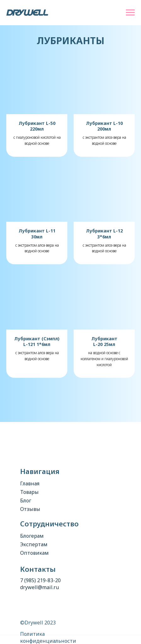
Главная (30, 483)
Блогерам (32, 536)
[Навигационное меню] (130, 13)
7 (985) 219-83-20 (40, 580)
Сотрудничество (49, 524)
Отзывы (30, 509)
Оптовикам (34, 553)
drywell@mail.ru (39, 587)
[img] (62, 448)
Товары (29, 492)
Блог (26, 501)
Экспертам (34, 544)
